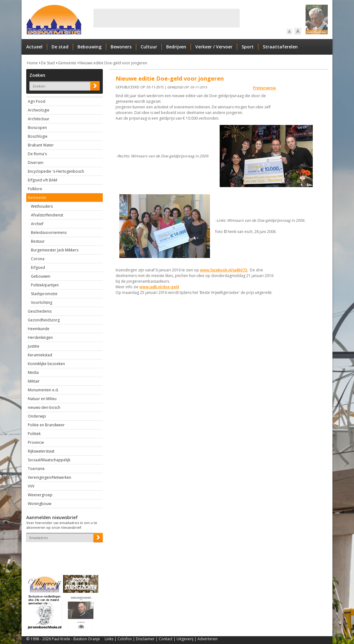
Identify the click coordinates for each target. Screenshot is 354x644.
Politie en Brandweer (46, 425)
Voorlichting (42, 302)
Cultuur (149, 47)
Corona (38, 259)
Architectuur (39, 119)
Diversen (36, 163)
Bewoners (121, 47)
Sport (248, 47)
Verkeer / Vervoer (214, 47)
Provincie (36, 442)
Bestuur (38, 241)
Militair (34, 381)
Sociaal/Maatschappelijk (49, 460)
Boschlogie (38, 136)
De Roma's (37, 154)
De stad (60, 47)
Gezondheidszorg (44, 320)
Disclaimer (145, 639)
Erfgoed (38, 268)
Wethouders (42, 206)
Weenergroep (40, 495)
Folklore (35, 189)
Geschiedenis (40, 311)
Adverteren (207, 639)
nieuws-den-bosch (44, 407)
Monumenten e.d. (43, 390)
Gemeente (67, 63)
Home (32, 63)
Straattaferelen (280, 47)
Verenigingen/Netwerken (50, 477)
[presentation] (63, 553)
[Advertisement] (167, 18)
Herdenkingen (40, 337)
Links (109, 639)
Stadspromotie (44, 294)
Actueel (34, 47)
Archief (37, 224)
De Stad (48, 63)
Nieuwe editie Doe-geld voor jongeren (113, 63)
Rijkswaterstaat (41, 451)
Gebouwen (41, 276)
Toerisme (36, 469)
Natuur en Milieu (42, 399)
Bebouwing (90, 47)
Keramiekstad (40, 355)
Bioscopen (37, 128)
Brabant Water (41, 145)
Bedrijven (176, 47)
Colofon (125, 639)
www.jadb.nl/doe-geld (159, 287)
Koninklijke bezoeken (46, 364)
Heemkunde (39, 329)
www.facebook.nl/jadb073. (224, 270)
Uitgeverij (185, 639)
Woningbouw (40, 504)
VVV (31, 486)
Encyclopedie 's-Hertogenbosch (56, 171)
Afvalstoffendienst (47, 215)
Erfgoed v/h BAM (42, 180)
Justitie (34, 346)
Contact (166, 639)
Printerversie (264, 88)
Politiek (34, 434)
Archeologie (39, 110)
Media (33, 372)
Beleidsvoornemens (49, 233)
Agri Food (37, 101)
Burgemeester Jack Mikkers (55, 250)
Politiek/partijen (45, 285)
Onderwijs (37, 416)
